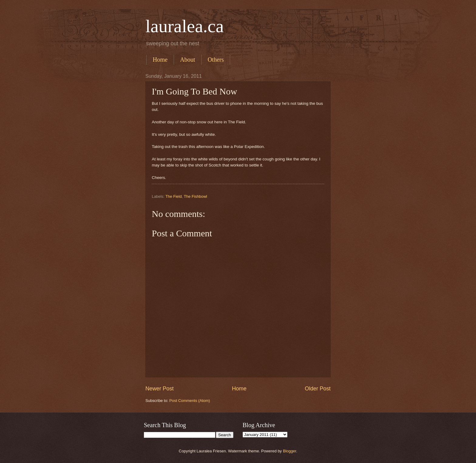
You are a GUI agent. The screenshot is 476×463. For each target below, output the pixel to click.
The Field (174, 196)
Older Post (318, 389)
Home (160, 60)
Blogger (290, 451)
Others (216, 60)
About (188, 60)
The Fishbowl (195, 196)
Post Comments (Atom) (190, 401)
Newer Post (160, 389)
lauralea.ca (185, 26)
